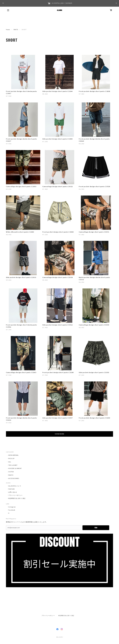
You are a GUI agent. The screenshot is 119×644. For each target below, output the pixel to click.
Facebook (12, 510)
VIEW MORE (60, 434)
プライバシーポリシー (16, 495)
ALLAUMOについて (15, 486)
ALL (10, 462)
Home (8, 30)
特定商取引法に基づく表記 (17, 498)
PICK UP (11, 458)
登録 (96, 528)
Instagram (12, 507)
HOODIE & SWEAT (15, 468)
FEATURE (12, 489)
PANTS (16, 30)
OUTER (11, 472)
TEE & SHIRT (13, 465)
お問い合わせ (13, 492)
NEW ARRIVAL (14, 455)
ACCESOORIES (14, 478)
